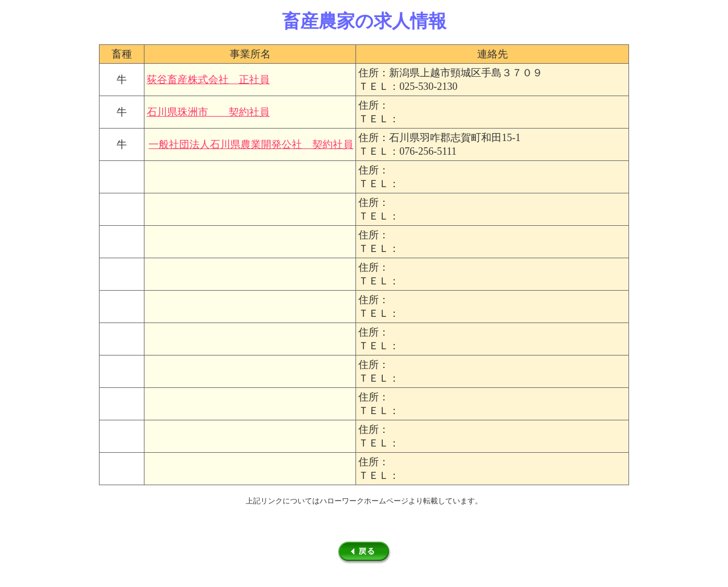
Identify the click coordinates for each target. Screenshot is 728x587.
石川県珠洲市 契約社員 (208, 112)
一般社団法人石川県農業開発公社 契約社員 (251, 144)
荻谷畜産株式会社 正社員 (208, 80)
